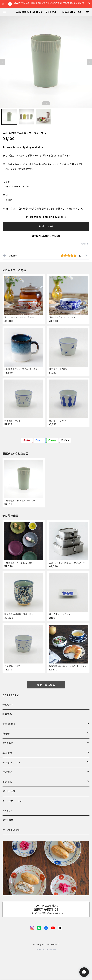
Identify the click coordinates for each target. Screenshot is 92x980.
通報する (85, 244)
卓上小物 (7, 753)
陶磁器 (6, 734)
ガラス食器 (8, 743)
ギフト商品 (8, 820)
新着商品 (7, 714)
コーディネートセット (13, 801)
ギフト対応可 (9, 791)
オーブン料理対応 (11, 830)
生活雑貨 (7, 772)
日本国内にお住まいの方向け (46, 236)
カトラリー (8, 811)
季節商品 (7, 782)
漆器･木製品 (9, 724)
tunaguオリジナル (12, 762)
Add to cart (46, 226)
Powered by (46, 950)
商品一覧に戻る (46, 685)
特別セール (8, 705)
